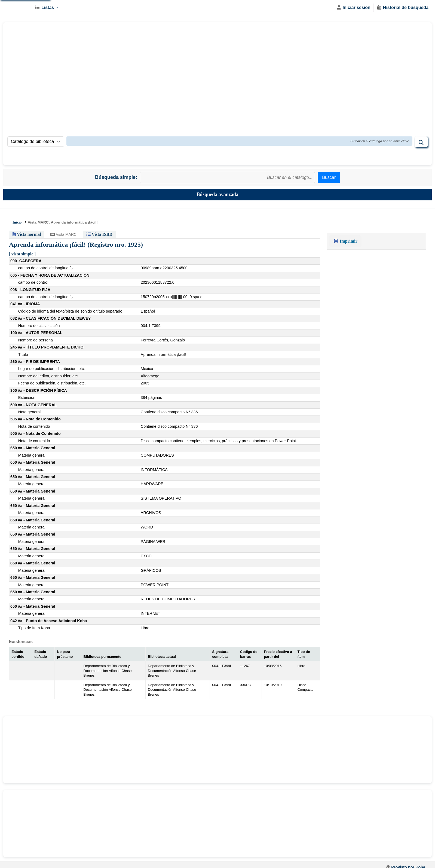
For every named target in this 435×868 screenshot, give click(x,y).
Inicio (17, 222)
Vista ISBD (99, 234)
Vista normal (27, 234)
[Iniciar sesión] (353, 8)
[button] (47, 8)
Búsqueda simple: (116, 177)
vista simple (22, 254)
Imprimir (345, 241)
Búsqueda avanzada (217, 194)
